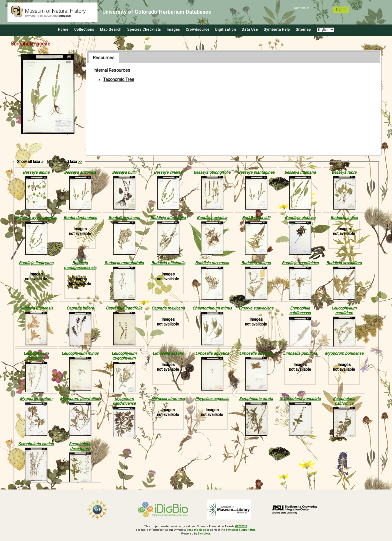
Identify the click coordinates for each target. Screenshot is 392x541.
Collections (84, 29)
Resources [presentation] (104, 58)
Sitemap (303, 29)
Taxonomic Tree (119, 79)
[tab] (104, 58)
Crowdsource (198, 29)
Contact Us (302, 8)
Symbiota (204, 534)
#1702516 (241, 526)
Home (63, 29)
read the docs (196, 530)
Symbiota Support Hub (241, 530)
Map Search (111, 29)
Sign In (341, 9)
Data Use (250, 29)
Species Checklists (144, 29)
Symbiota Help (277, 29)
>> (80, 162)
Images (173, 29)
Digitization (226, 29)
